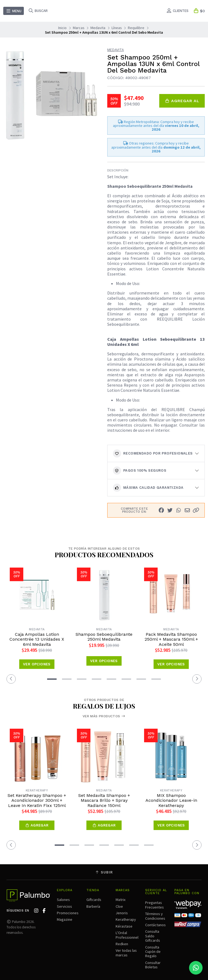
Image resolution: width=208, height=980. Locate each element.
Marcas (79, 28)
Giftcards (94, 900)
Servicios (64, 906)
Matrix (121, 900)
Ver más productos (104, 716)
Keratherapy (126, 919)
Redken (122, 944)
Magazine (65, 919)
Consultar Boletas (153, 965)
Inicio (62, 28)
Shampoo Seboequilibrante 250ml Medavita (104, 637)
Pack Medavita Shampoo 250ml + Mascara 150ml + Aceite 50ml (171, 639)
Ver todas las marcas (126, 953)
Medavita (98, 28)
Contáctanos (155, 925)
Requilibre (136, 28)
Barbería (93, 906)
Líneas (117, 28)
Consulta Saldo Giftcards (153, 936)
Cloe (119, 906)
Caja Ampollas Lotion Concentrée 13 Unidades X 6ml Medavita (37, 639)
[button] (196, 510)
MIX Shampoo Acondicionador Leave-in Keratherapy (171, 801)
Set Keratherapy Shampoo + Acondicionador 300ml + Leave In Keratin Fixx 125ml (37, 801)
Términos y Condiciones (155, 916)
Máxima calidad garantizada (148, 488)
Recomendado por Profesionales (153, 453)
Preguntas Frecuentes (155, 905)
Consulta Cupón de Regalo (153, 952)
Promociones (68, 913)
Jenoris (122, 913)
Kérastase (124, 926)
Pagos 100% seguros (140, 471)
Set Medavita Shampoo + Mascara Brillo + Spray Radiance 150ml (104, 801)
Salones (63, 900)
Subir (104, 872)
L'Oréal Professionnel (127, 935)
